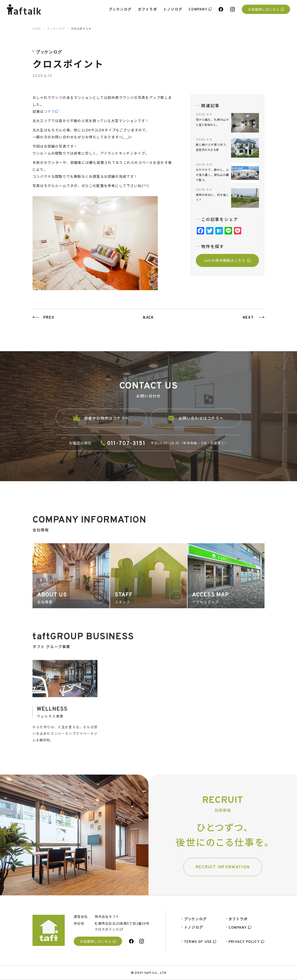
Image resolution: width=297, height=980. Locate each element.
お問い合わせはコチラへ (196, 426)
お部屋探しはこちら (266, 9)
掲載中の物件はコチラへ (101, 426)
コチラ (50, 111)
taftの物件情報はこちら (228, 260)
